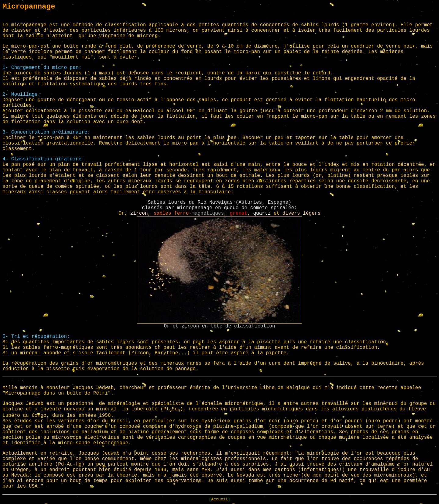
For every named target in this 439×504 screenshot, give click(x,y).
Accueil (220, 499)
